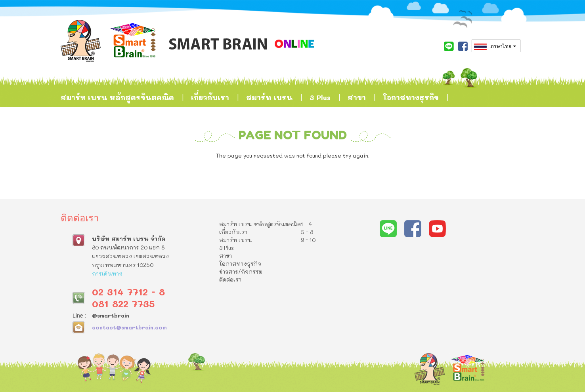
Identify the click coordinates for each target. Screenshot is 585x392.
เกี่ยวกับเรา (210, 97)
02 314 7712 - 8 (128, 292)
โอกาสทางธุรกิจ (411, 97)
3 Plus (320, 97)
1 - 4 (306, 224)
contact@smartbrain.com (129, 327)
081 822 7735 (123, 304)
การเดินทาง (107, 273)
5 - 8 (307, 232)
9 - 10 (308, 240)
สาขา (357, 97)
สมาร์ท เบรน (269, 97)
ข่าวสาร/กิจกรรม (91, 137)
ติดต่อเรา (154, 137)
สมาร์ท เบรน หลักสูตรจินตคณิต (117, 97)
